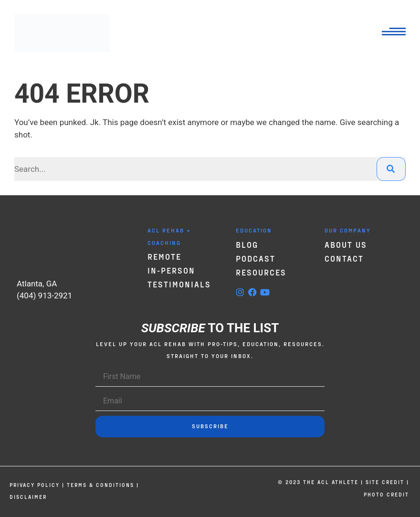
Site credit (385, 482)
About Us (346, 244)
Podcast (256, 258)
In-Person (171, 270)
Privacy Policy (35, 485)
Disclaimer (28, 497)
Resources (261, 272)
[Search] (391, 169)
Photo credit (386, 494)
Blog (247, 244)
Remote (164, 256)
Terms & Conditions (100, 485)
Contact (344, 258)
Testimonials (179, 284)
